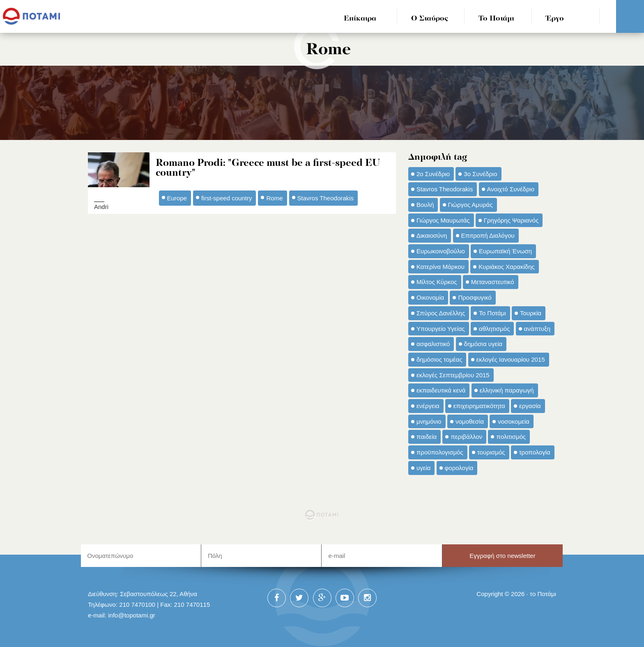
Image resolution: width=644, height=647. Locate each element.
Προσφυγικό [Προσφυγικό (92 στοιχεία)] (475, 297)
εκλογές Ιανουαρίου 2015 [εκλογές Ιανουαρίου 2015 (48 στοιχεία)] (511, 359)
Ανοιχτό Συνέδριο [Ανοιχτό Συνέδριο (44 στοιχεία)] (511, 189)
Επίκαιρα (360, 19)
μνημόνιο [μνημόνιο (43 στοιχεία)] (429, 421)
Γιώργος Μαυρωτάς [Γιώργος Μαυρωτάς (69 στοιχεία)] (443, 220)
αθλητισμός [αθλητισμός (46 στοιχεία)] (494, 329)
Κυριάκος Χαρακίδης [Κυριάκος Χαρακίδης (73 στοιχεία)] (507, 267)
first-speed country (227, 198)
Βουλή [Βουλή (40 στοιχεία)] (425, 205)
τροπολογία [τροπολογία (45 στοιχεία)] (535, 452)
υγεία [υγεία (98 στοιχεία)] (423, 468)
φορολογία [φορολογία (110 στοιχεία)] (459, 468)
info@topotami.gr (132, 615)
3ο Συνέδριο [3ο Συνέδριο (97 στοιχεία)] (480, 174)
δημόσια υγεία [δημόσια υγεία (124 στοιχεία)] (483, 344)
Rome (274, 198)
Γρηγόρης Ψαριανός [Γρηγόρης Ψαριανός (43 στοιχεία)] (511, 220)
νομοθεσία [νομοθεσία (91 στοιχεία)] (470, 421)
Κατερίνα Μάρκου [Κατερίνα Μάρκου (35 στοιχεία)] (440, 267)
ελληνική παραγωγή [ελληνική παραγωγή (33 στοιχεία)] (507, 390)
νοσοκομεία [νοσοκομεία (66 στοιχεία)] (514, 421)
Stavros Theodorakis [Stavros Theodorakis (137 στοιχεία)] (445, 189)
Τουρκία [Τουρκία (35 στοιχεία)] (531, 313)
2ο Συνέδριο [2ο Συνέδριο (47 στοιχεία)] (433, 174)
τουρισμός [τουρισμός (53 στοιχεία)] (491, 452)
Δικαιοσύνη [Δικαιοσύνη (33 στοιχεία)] (432, 235)
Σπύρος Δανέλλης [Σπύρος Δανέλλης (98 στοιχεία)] (441, 313)
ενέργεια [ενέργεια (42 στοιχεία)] (428, 406)
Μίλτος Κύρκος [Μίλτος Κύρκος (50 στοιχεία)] (437, 282)
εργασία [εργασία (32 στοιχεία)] (530, 406)
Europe (177, 198)
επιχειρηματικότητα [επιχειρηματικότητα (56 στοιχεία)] (479, 406)
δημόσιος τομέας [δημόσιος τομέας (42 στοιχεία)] (439, 359)
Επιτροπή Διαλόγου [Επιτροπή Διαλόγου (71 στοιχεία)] (488, 235)
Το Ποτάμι (496, 19)
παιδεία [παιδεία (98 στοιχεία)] (427, 437)
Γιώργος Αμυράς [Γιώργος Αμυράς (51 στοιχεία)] (470, 205)
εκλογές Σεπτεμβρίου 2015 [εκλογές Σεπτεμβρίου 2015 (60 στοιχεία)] (453, 375)
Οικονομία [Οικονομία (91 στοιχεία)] (430, 297)
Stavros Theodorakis (325, 198)
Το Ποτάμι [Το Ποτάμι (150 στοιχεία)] (492, 313)
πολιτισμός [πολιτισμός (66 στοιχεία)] (511, 437)
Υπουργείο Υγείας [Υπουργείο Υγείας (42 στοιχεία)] (441, 329)
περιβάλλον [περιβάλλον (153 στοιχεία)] (466, 437)
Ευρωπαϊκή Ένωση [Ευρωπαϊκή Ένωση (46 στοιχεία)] (505, 251)
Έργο (555, 19)
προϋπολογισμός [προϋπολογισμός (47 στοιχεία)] (440, 452)
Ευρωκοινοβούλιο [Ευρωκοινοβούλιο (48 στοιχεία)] (441, 251)
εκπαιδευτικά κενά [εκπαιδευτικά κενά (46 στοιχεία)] (441, 390)
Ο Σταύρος (430, 19)
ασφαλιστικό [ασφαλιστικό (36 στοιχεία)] (433, 344)
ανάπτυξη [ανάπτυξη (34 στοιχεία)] (537, 329)
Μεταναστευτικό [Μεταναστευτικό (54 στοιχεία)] (493, 282)
